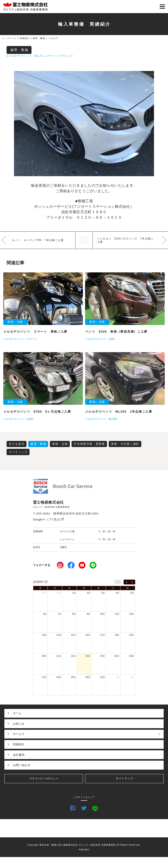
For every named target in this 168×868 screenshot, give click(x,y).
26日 (131, 656)
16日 (88, 635)
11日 (117, 614)
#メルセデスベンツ (19, 56)
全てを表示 (17, 444)
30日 (59, 593)
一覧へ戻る (84, 240)
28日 (59, 677)
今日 (118, 582)
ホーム (17, 713)
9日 (89, 614)
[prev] (127, 582)
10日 (102, 614)
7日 (59, 614)
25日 (117, 656)
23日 (88, 656)
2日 (89, 593)
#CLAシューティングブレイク (54, 56)
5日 (132, 593)
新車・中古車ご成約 (125, 444)
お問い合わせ (22, 765)
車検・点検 (60, 444)
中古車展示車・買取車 (89, 444)
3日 (103, 593)
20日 (44, 656)
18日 (117, 635)
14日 (59, 635)
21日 (59, 656)
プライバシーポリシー (44, 778)
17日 (102, 635)
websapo (84, 849)
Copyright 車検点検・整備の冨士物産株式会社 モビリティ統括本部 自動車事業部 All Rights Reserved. (84, 845)
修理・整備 (19, 50)
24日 (102, 656)
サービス (88, 734)
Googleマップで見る (48, 519)
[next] (132, 582)
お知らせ (19, 724)
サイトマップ (124, 778)
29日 (44, 593)
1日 (74, 593)
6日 (45, 614)
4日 (117, 593)
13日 (44, 635)
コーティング (18, 452)
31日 (102, 677)
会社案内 (19, 755)
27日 (44, 677)
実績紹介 (19, 744)
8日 (74, 614)
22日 (73, 656)
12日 (131, 614)
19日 (131, 635)
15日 (73, 635)
